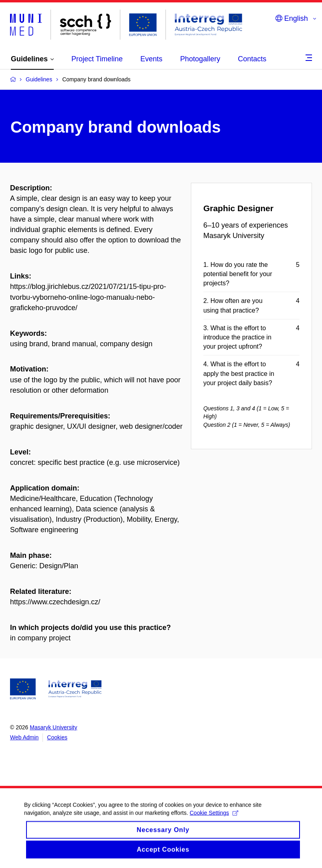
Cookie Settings (214, 819)
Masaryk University (53, 727)
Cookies (57, 737)
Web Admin (24, 737)
